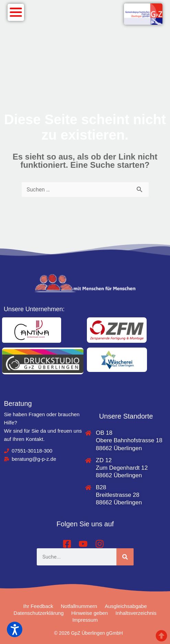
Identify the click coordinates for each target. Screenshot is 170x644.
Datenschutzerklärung (39, 613)
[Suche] (125, 557)
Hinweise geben (89, 613)
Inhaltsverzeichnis (136, 613)
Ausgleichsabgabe (126, 606)
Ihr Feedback (38, 606)
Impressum (85, 620)
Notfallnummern (79, 606)
